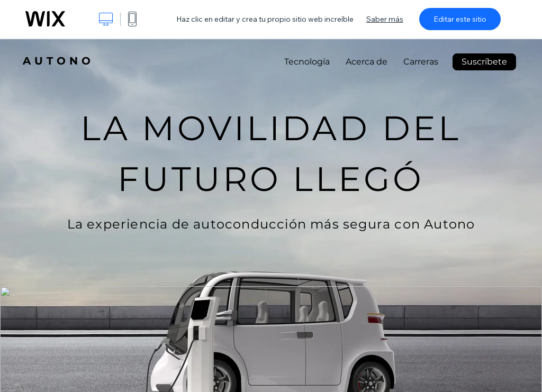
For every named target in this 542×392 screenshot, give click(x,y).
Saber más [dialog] (385, 19)
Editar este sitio (460, 19)
